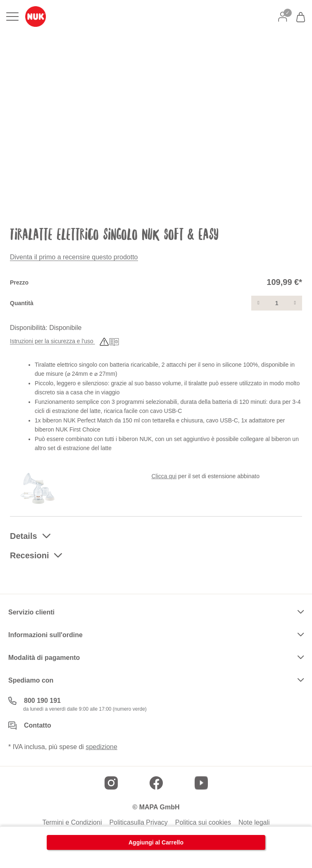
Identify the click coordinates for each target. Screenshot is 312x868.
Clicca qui (164, 476)
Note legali (254, 823)
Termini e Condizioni (72, 823)
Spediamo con (31, 680)
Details (24, 536)
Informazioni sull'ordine (45, 635)
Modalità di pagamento (44, 658)
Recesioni (29, 555)
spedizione (101, 747)
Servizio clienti (31, 612)
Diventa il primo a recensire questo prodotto (74, 257)
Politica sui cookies (203, 823)
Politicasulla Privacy (138, 823)
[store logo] (36, 17)
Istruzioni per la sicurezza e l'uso (65, 342)
